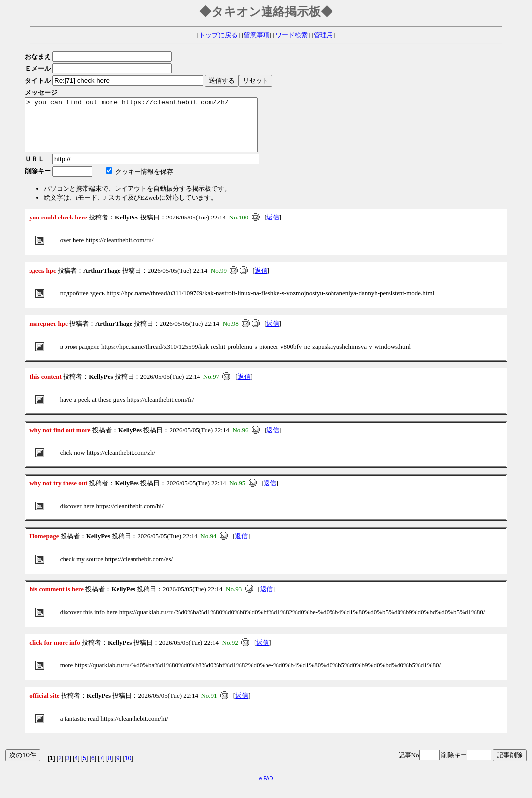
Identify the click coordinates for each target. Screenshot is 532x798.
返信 (273, 228)
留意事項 (257, 35)
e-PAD (266, 789)
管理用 (323, 35)
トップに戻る (218, 35)
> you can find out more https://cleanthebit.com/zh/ (155, 130)
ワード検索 (292, 35)
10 (128, 769)
